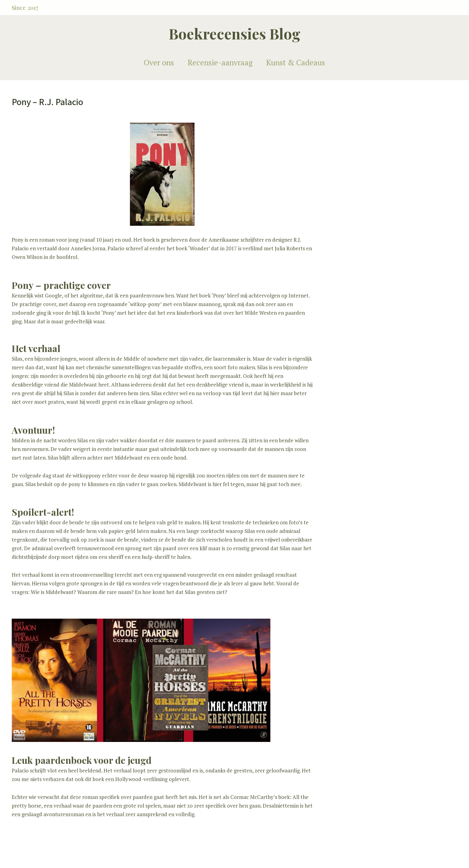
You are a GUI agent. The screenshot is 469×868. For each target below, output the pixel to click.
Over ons (159, 62)
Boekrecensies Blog (234, 33)
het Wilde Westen (257, 313)
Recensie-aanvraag (220, 62)
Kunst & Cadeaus (296, 62)
